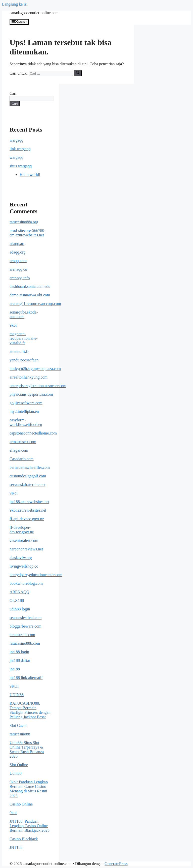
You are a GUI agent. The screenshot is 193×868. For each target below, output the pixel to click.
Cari (13, 93)
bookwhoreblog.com (26, 583)
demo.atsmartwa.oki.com (30, 295)
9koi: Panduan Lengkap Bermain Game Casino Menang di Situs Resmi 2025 (29, 789)
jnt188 (15, 669)
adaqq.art (17, 244)
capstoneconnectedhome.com (33, 433)
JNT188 (16, 847)
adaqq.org (17, 252)
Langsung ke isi (15, 4)
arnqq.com (18, 261)
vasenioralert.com (24, 540)
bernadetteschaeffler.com (30, 467)
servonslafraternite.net (28, 485)
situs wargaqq (21, 166)
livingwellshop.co (24, 566)
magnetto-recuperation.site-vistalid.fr (24, 338)
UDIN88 (17, 695)
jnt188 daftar (20, 660)
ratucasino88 (20, 734)
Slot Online (19, 765)
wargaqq (16, 140)
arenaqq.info (20, 278)
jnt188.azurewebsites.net (29, 502)
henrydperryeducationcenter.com (36, 575)
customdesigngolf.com (28, 476)
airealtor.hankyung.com (29, 377)
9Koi (14, 493)
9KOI (14, 686)
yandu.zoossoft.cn (24, 360)
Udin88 (16, 773)
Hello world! (30, 175)
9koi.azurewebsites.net (28, 510)
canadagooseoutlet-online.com (34, 13)
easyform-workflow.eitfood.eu (26, 422)
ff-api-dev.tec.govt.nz (27, 519)
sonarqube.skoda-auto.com (24, 314)
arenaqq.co (18, 269)
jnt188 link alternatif (26, 678)
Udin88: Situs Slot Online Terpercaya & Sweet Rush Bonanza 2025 (27, 749)
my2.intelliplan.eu (24, 411)
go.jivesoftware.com (26, 403)
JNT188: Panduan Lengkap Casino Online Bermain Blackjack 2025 (30, 826)
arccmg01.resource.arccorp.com (35, 304)
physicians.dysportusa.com (31, 394)
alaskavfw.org (21, 558)
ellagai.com (19, 450)
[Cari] (78, 73)
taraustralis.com (22, 635)
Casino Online (21, 804)
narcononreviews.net (26, 549)
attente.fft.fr (19, 351)
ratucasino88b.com (25, 643)
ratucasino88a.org (24, 222)
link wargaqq (20, 149)
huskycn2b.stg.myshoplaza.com (35, 369)
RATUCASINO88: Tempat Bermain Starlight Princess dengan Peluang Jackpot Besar (30, 710)
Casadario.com (22, 459)
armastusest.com (23, 442)
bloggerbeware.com (26, 626)
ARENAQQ (19, 592)
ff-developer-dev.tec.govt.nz (22, 530)
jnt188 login (19, 652)
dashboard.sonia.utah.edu (30, 286)
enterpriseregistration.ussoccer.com (38, 386)
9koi (13, 325)
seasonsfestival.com (26, 618)
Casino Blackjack (24, 839)
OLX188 (17, 600)
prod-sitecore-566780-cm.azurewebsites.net (28, 233)
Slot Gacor (18, 725)
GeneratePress (116, 864)
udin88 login (20, 609)
